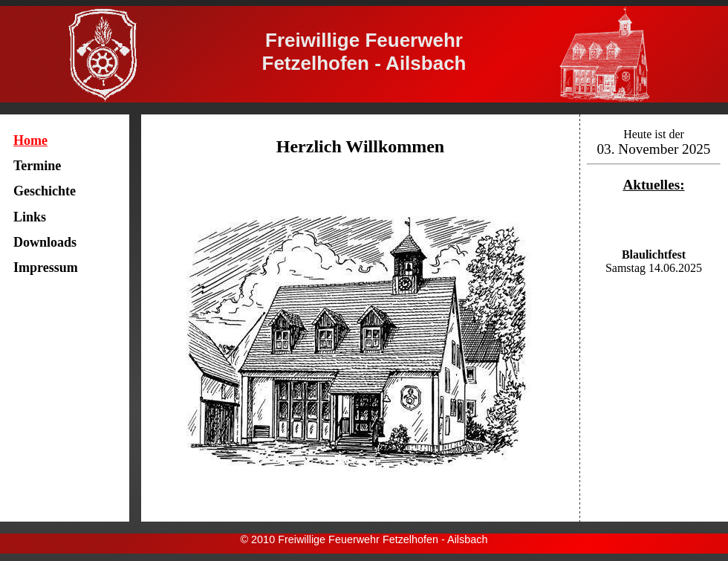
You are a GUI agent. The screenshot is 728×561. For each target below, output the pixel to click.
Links (30, 217)
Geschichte (45, 191)
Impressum (46, 267)
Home (30, 140)
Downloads (45, 242)
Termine (37, 166)
